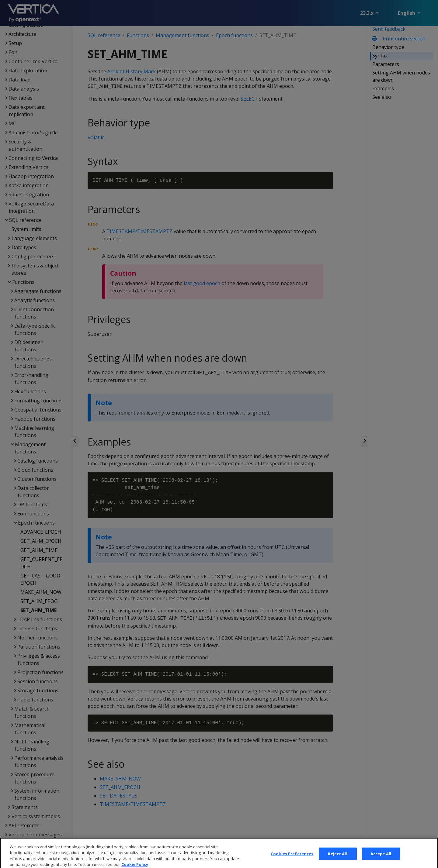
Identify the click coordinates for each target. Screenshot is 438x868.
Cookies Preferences (292, 860)
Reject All (337, 860)
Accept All (381, 860)
